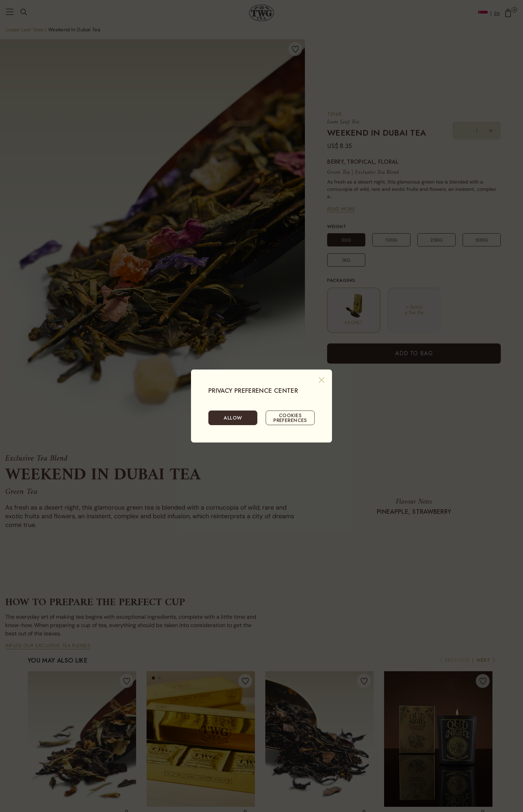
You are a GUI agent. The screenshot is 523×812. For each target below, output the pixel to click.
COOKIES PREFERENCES (290, 418)
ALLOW (233, 418)
